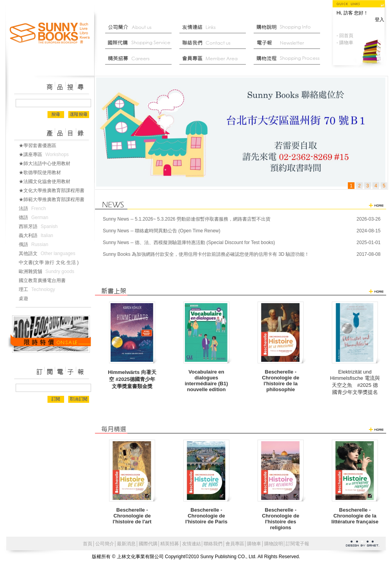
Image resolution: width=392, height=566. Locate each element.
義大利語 (38, 235)
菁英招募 (140, 59)
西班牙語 (40, 226)
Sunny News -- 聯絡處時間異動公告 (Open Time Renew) (162, 231)
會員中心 (215, 59)
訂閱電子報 (297, 544)
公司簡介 (140, 27)
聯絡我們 (215, 43)
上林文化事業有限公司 (50, 33)
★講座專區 (45, 155)
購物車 (254, 544)
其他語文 (49, 253)
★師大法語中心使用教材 (48, 164)
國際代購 (140, 43)
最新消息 (289, 59)
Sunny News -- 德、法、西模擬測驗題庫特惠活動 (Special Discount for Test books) (189, 243)
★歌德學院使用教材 (43, 172)
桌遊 (27, 298)
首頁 (88, 544)
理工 (38, 289)
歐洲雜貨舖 (48, 271)
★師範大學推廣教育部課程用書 (55, 199)
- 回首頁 (345, 36)
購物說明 (289, 27)
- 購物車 (345, 43)
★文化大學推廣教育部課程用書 (55, 190)
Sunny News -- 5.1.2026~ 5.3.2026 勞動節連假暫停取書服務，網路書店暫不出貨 (187, 219)
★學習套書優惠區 (41, 146)
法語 (34, 208)
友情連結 (215, 27)
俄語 (35, 244)
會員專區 (235, 544)
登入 (379, 20)
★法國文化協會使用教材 (48, 181)
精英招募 (170, 544)
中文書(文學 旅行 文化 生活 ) (52, 262)
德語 (35, 217)
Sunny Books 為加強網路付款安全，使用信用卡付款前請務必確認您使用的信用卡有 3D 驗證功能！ (206, 254)
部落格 (289, 43)
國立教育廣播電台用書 (45, 280)
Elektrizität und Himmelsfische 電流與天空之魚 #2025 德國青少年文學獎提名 (355, 382)
